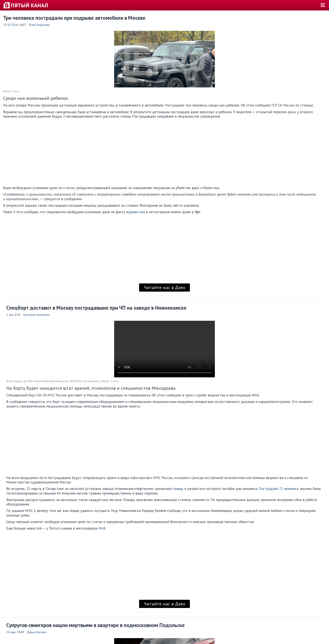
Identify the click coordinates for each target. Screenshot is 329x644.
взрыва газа (136, 212)
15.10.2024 (10, 25)
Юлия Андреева (39, 25)
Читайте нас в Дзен (164, 287)
